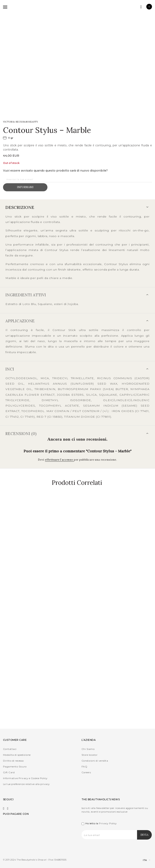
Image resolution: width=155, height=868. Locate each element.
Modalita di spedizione (17, 755)
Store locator (90, 755)
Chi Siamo (88, 749)
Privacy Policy (108, 823)
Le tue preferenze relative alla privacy (26, 784)
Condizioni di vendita (95, 761)
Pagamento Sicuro (15, 767)
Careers (86, 772)
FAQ (84, 767)
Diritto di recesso (13, 761)
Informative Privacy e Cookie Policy (25, 778)
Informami (25, 187)
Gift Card (9, 772)
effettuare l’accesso (59, 460)
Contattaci (10, 749)
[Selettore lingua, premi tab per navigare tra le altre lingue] (143, 860)
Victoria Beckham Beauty (20, 122)
